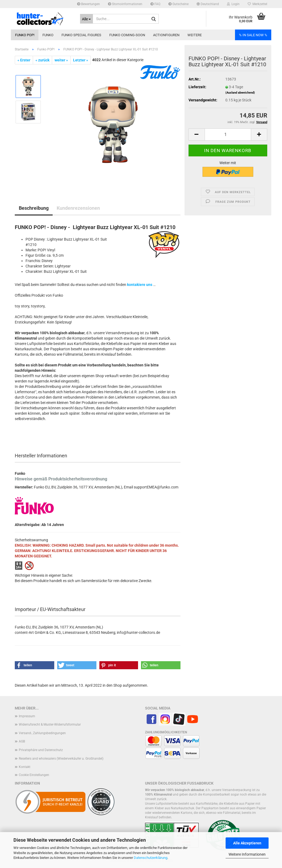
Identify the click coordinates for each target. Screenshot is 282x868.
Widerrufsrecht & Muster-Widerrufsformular (50, 724)
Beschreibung (34, 208)
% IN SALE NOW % (253, 35)
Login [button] (233, 4)
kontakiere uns (140, 285)
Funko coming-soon (127, 35)
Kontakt (25, 767)
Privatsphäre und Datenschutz (41, 750)
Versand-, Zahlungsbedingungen (42, 733)
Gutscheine (178, 4)
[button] (208, 4)
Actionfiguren (166, 35)
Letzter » (81, 60)
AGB (22, 741)
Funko (48, 35)
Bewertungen (88, 4)
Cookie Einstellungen (34, 775)
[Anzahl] (228, 135)
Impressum (27, 716)
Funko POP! (25, 35)
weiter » (61, 60)
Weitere (195, 35)
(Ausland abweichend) (240, 93)
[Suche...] (87, 19)
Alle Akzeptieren (247, 843)
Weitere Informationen (247, 854)
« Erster (24, 60)
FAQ (155, 4)
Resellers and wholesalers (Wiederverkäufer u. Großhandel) (61, 759)
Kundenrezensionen (78, 208)
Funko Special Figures (81, 35)
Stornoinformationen (125, 4)
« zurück (42, 60)
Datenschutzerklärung (151, 858)
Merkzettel (257, 4)
